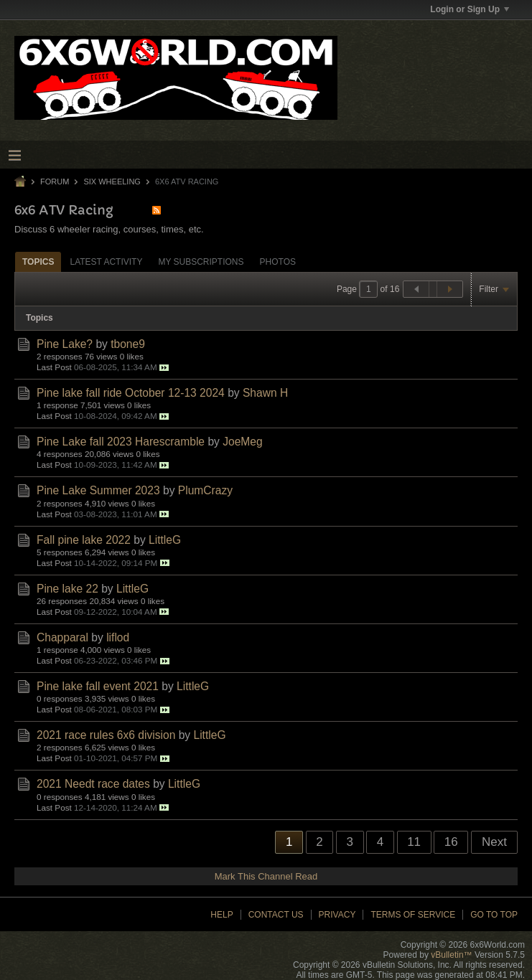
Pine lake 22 (67, 589)
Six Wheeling (112, 182)
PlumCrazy (205, 490)
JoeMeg (242, 442)
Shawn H (265, 393)
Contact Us (276, 915)
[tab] (38, 262)
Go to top (494, 915)
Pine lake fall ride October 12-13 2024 (131, 393)
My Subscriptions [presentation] (201, 262)
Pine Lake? (65, 344)
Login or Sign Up (470, 9)
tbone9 (128, 344)
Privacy (337, 915)
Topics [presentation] (38, 262)
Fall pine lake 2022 (84, 540)
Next (494, 842)
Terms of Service (413, 915)
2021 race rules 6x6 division (106, 735)
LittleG (165, 540)
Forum (55, 182)
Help (221, 915)
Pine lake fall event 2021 (98, 686)
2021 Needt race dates (93, 784)
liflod (118, 637)
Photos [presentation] (278, 262)
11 (414, 842)
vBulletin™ (451, 955)
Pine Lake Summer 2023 (98, 490)
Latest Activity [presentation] (106, 262)
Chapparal (62, 637)
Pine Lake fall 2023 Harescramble (121, 442)
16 (451, 842)
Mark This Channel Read (266, 876)
